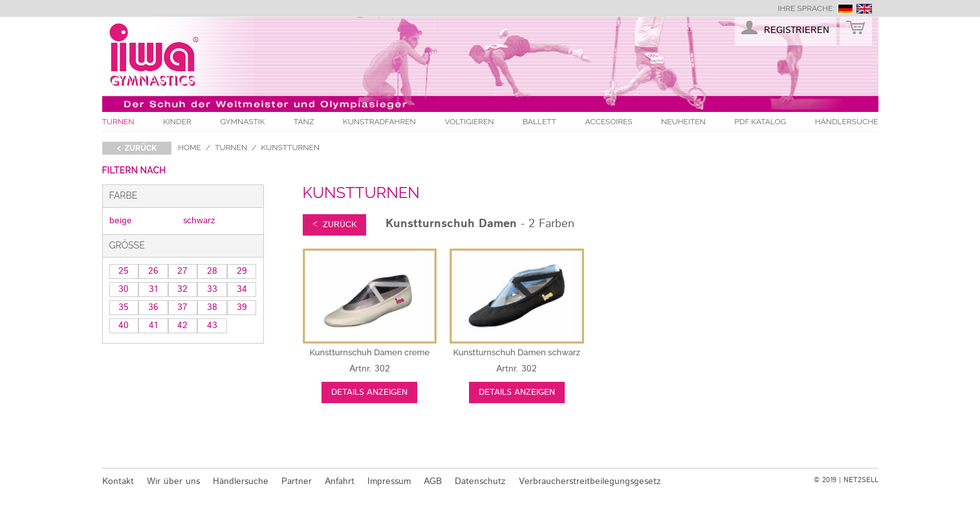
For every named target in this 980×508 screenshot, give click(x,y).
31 (153, 289)
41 (153, 326)
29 (242, 271)
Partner (297, 481)
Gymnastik (242, 122)
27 (182, 271)
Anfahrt (340, 481)
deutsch (845, 9)
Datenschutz (480, 481)
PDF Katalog (760, 122)
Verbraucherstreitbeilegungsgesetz (590, 481)
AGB (433, 481)
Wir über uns (173, 481)
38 (212, 307)
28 (212, 271)
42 (182, 326)
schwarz (199, 221)
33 (212, 289)
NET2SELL (861, 480)
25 (124, 271)
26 (153, 271)
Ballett (539, 122)
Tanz (304, 122)
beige (121, 221)
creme (369, 352)
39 (242, 307)
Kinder (177, 122)
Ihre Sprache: (806, 8)
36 (153, 307)
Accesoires (608, 122)
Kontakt (118, 481)
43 (212, 326)
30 (124, 289)
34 (242, 289)
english (864, 9)
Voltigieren (469, 122)
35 (124, 307)
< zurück (137, 148)
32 (182, 289)
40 (124, 326)
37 (182, 307)
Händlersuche (847, 122)
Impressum (389, 481)
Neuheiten (683, 122)
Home (190, 148)
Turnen (118, 122)
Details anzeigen (369, 392)
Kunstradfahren (379, 122)
